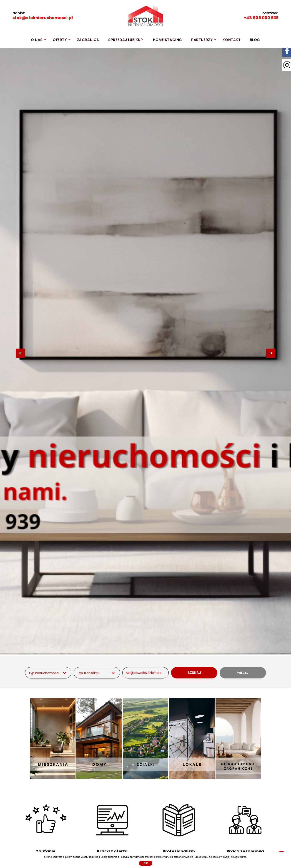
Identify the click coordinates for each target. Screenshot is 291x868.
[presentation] (20, 353)
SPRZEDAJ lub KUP (126, 40)
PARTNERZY (202, 40)
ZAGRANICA (88, 40)
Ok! (146, 863)
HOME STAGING (168, 40)
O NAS (37, 40)
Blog (255, 40)
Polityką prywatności (132, 857)
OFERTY (60, 40)
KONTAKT (232, 40)
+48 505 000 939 (261, 18)
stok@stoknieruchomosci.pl (43, 18)
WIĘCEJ (243, 673)
